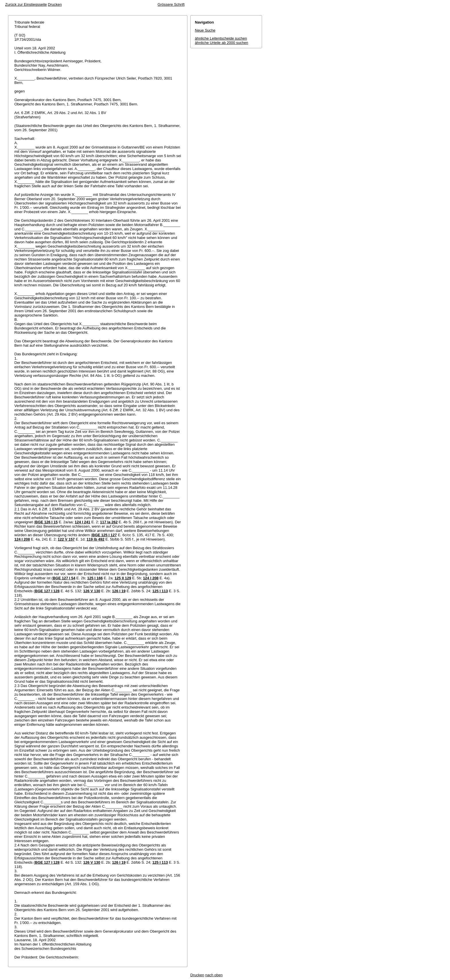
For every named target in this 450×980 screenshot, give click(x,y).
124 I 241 (82, 522)
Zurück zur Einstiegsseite (26, 4)
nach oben (214, 975)
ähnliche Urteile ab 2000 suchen (222, 43)
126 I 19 (119, 591)
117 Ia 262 (109, 522)
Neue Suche (205, 30)
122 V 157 (66, 539)
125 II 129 (123, 578)
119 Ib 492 (96, 539)
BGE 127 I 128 (47, 591)
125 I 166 (95, 578)
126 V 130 (92, 591)
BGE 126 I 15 (46, 522)
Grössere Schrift (171, 4)
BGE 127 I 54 (64, 578)
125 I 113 (160, 591)
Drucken (55, 4)
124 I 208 (22, 539)
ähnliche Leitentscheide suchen (221, 38)
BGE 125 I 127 (104, 535)
